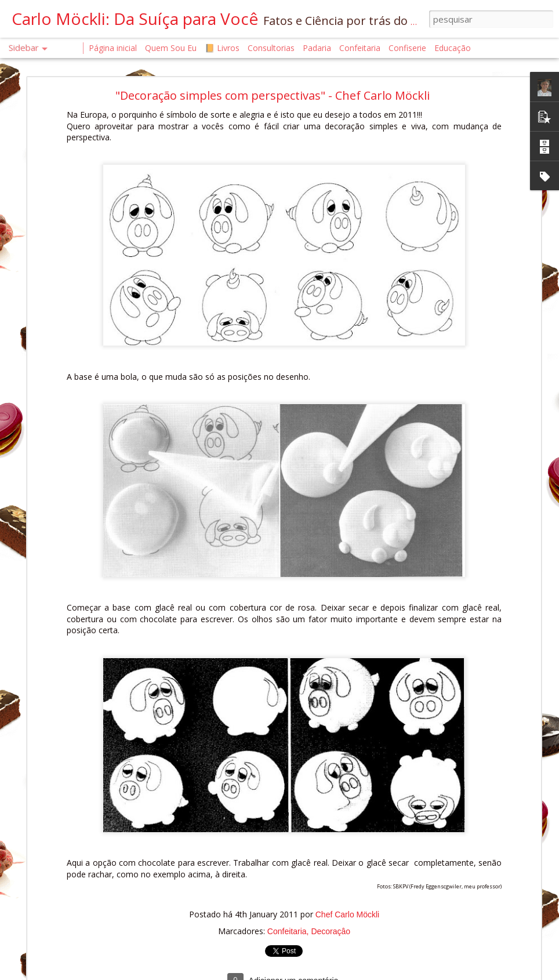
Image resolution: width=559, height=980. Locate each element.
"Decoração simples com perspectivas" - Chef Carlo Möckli (273, 64)
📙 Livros (222, 48)
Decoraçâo (331, 899)
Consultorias (271, 48)
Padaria (318, 48)
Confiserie (407, 48)
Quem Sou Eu (171, 48)
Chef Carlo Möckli (347, 883)
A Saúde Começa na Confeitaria (80, 958)
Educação (453, 48)
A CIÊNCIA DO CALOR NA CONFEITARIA (92, 932)
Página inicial (113, 48)
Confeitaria (287, 899)
